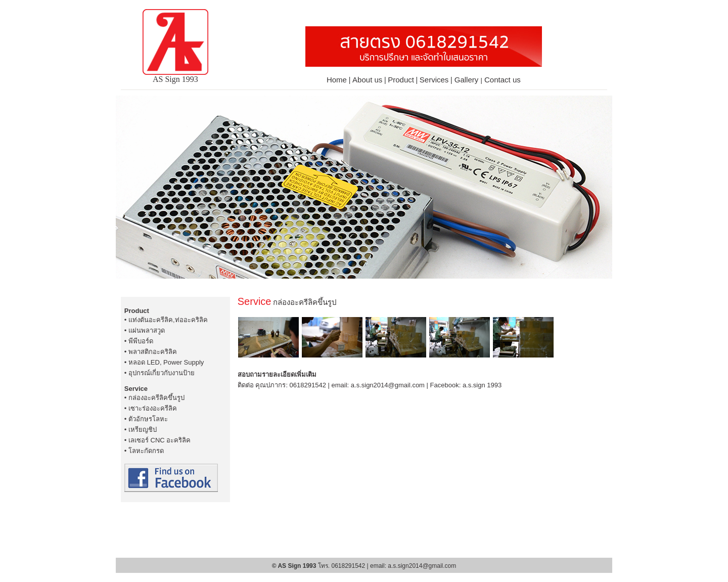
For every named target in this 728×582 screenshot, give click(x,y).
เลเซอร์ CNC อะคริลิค (160, 440)
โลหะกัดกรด (146, 451)
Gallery (468, 80)
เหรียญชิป (143, 430)
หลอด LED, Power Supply (166, 362)
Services (434, 80)
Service (136, 389)
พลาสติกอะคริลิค (153, 352)
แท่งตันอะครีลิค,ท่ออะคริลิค (168, 320)
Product (401, 80)
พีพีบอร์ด (141, 341)
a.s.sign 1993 (482, 385)
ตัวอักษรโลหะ (148, 419)
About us (367, 80)
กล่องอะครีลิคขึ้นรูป (156, 398)
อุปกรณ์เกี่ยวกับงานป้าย (162, 373)
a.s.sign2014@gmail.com (388, 385)
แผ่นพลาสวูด (147, 330)
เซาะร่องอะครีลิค (153, 408)
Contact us (503, 80)
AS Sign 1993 (175, 76)
